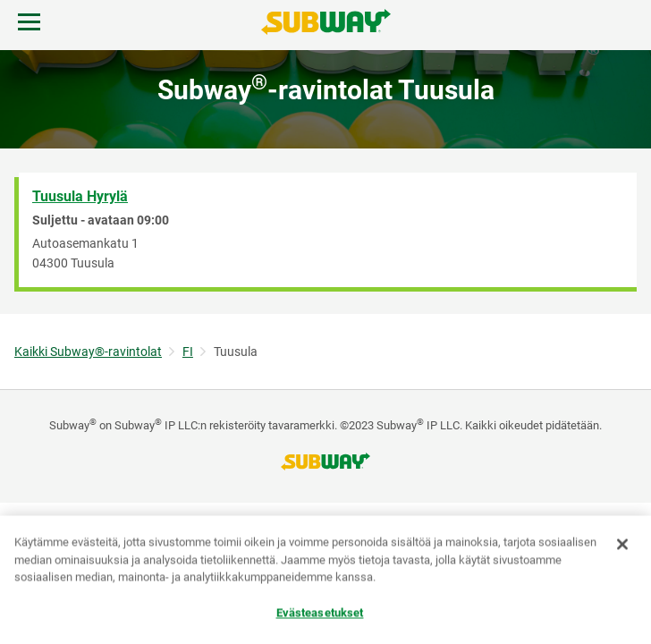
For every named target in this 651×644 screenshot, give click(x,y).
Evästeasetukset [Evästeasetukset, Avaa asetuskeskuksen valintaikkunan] (320, 613)
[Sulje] (622, 545)
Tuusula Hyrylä (80, 196)
